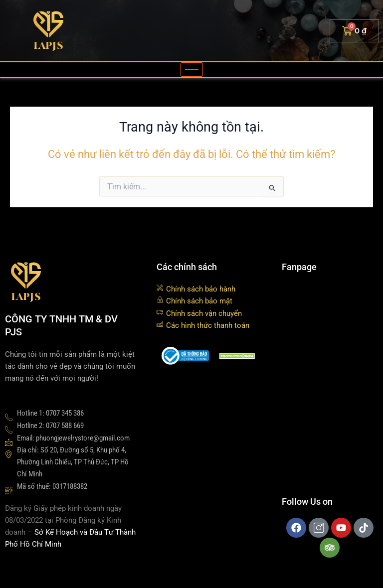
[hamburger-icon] (192, 70)
